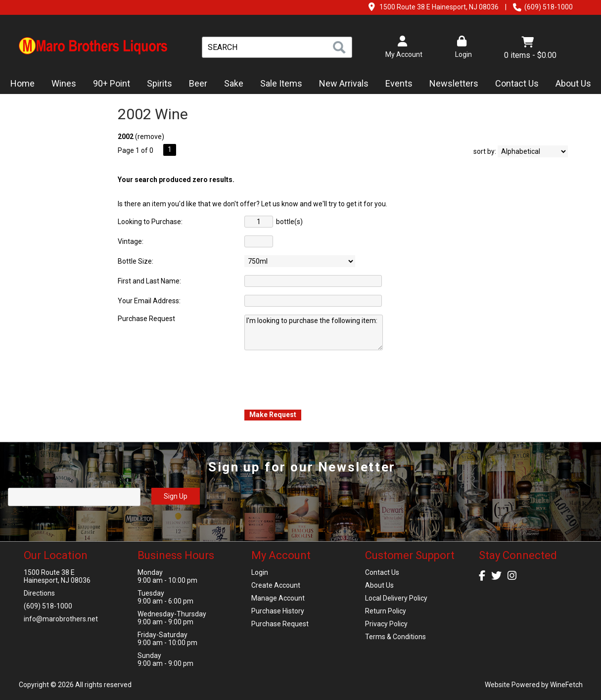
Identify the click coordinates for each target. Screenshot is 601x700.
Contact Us (517, 83)
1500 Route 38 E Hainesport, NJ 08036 (439, 7)
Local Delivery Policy (396, 598)
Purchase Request (280, 624)
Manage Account (278, 598)
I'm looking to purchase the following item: (314, 332)
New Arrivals (344, 83)
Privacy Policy (386, 624)
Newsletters (451, 84)
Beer (195, 84)
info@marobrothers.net (61, 619)
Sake (234, 83)
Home (23, 83)
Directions (39, 593)
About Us (570, 84)
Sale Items (281, 83)
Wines (61, 84)
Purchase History (278, 611)
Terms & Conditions (395, 637)
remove (150, 137)
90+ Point (112, 83)
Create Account (276, 585)
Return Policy (386, 611)
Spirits (156, 84)
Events (399, 83)
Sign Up (176, 496)
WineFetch (566, 685)
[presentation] (320, 379)
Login (462, 47)
